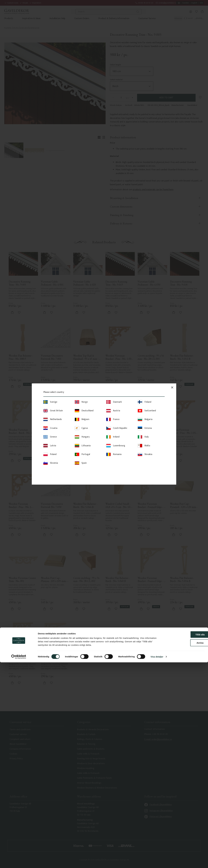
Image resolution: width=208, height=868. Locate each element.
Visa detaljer (157, 862)
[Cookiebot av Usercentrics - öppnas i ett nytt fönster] (19, 862)
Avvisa (184, 848)
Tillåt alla (184, 840)
